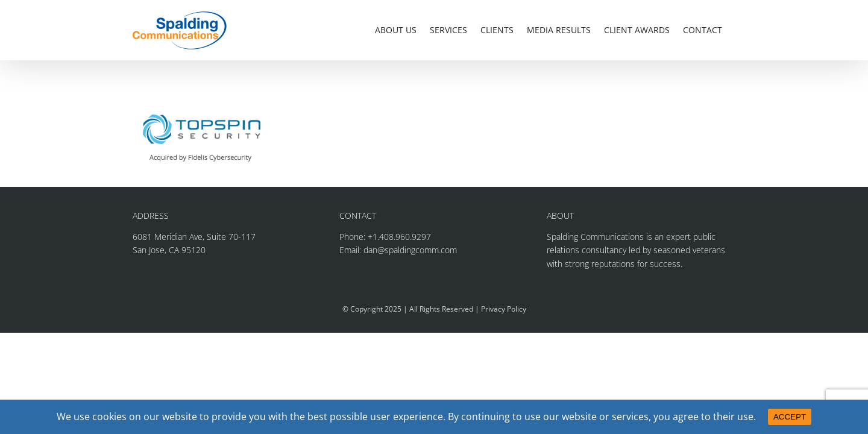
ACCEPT (790, 417)
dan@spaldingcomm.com (410, 250)
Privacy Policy (504, 309)
